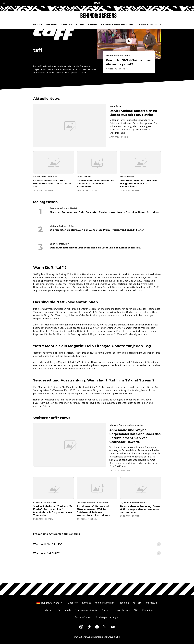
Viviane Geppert (108, 333)
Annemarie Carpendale (86, 333)
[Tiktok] (89, 627)
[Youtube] (113, 627)
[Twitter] (105, 627)
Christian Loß (56, 336)
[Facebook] (97, 627)
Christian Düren (143, 333)
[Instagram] (81, 627)
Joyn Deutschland (50, 603)
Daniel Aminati (126, 333)
